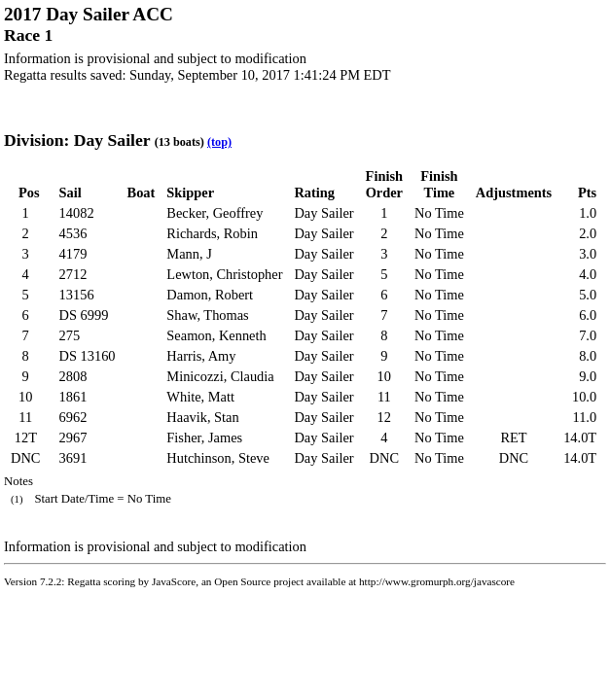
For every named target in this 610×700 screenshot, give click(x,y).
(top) (219, 142)
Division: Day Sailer (77, 140)
